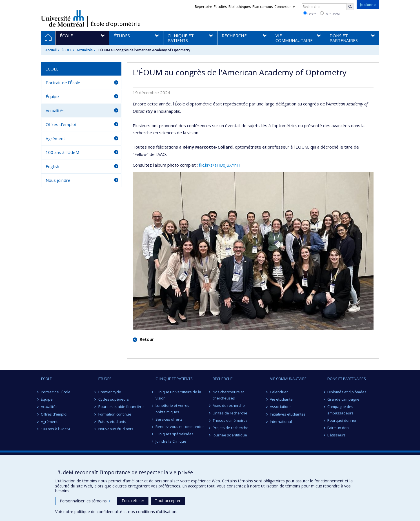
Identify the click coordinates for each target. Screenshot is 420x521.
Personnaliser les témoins (85, 501)
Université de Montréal (63, 18)
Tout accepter (168, 501)
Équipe (52, 96)
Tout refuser (133, 501)
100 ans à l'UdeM (62, 152)
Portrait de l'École (63, 83)
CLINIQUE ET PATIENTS (174, 379)
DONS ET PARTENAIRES (347, 379)
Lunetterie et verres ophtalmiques (172, 409)
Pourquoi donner (342, 420)
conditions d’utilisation (156, 512)
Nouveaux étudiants (116, 429)
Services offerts (169, 419)
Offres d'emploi (61, 124)
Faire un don (338, 428)
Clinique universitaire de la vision (178, 395)
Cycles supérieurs (114, 399)
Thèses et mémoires (230, 420)
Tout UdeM (330, 14)
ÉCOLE (67, 50)
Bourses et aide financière (121, 407)
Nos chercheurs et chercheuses (228, 395)
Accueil (51, 50)
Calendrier (279, 392)
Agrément (55, 138)
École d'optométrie (116, 24)
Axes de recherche (229, 405)
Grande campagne (343, 399)
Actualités (85, 50)
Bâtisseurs (336, 435)
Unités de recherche (230, 413)
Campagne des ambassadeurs (340, 410)
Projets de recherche (231, 428)
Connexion (285, 7)
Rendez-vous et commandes (180, 427)
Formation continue (115, 414)
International (281, 421)
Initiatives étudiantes (288, 414)
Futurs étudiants (112, 421)
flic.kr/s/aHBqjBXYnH (219, 165)
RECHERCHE (223, 379)
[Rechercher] (350, 7)
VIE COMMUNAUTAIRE (288, 379)
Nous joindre (58, 180)
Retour (146, 339)
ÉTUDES (105, 379)
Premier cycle (110, 392)
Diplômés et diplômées (347, 392)
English (52, 166)
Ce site (310, 14)
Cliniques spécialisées (175, 434)
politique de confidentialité (98, 512)
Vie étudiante (282, 399)
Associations (281, 407)
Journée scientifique (230, 435)
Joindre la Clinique (171, 441)
